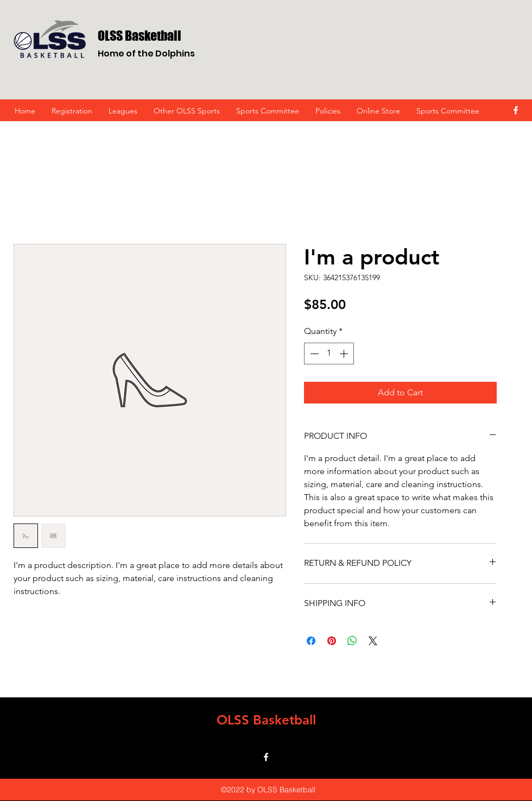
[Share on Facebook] (311, 641)
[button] (187, 111)
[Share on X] (373, 641)
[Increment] (345, 354)
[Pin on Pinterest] (332, 641)
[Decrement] (313, 354)
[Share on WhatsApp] (352, 641)
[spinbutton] (329, 354)
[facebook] (516, 110)
